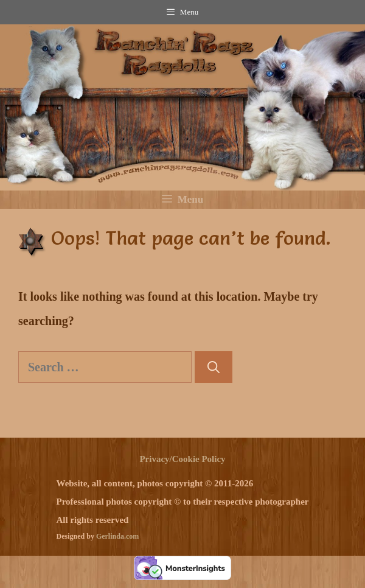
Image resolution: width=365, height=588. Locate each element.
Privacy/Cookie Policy (182, 459)
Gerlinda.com (117, 536)
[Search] (214, 367)
